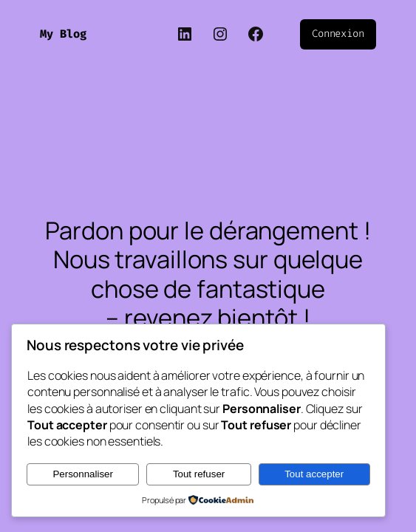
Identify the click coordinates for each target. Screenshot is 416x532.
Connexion (338, 34)
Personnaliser (83, 474)
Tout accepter (314, 474)
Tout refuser (199, 474)
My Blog (63, 34)
